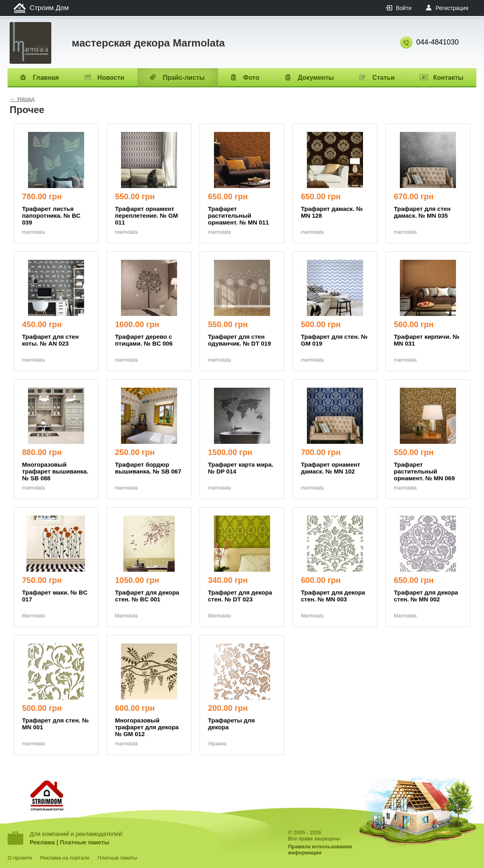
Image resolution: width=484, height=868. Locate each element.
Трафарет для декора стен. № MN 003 (333, 596)
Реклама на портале (65, 858)
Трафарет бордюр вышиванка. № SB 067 (148, 468)
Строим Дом (49, 8)
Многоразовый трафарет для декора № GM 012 (147, 727)
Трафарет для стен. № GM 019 (334, 340)
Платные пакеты (85, 842)
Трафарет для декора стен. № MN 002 (426, 596)
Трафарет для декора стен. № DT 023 (240, 596)
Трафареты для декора (231, 724)
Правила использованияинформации (320, 850)
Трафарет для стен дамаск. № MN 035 (422, 212)
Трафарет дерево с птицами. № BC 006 (144, 340)
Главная (46, 78)
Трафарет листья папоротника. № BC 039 (51, 215)
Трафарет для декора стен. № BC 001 (147, 596)
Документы (316, 78)
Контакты (448, 78)
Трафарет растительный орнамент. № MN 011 (238, 215)
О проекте (20, 858)
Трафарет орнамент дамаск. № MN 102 (331, 468)
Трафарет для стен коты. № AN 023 (50, 340)
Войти (404, 8)
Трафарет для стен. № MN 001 (55, 724)
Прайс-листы (184, 78)
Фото (251, 78)
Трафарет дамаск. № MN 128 (332, 212)
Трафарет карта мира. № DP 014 (241, 468)
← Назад (22, 99)
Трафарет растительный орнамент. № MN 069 (424, 471)
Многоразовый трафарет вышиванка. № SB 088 (55, 471)
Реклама (42, 842)
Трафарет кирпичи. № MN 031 (427, 340)
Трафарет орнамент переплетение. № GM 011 (146, 215)
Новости (111, 78)
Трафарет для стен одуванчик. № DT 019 (239, 340)
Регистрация (452, 8)
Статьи (383, 78)
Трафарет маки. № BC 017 (55, 596)
